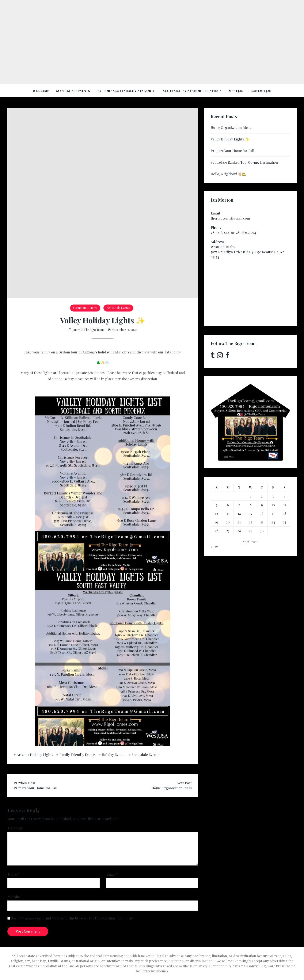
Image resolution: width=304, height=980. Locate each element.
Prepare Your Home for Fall (232, 151)
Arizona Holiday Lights (35, 755)
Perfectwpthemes (154, 971)
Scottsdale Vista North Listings (192, 91)
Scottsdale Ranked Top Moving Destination (244, 162)
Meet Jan (236, 91)
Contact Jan (261, 91)
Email (112, 874)
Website (14, 897)
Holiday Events (113, 755)
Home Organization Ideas (231, 127)
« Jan (214, 547)
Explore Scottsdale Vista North (127, 91)
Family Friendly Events (77, 755)
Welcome (41, 91)
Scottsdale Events (73, 91)
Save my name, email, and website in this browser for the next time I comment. (73, 918)
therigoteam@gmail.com (230, 218)
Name (14, 874)
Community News (85, 308)
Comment (16, 828)
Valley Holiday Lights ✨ (230, 139)
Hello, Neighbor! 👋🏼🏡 (228, 174)
